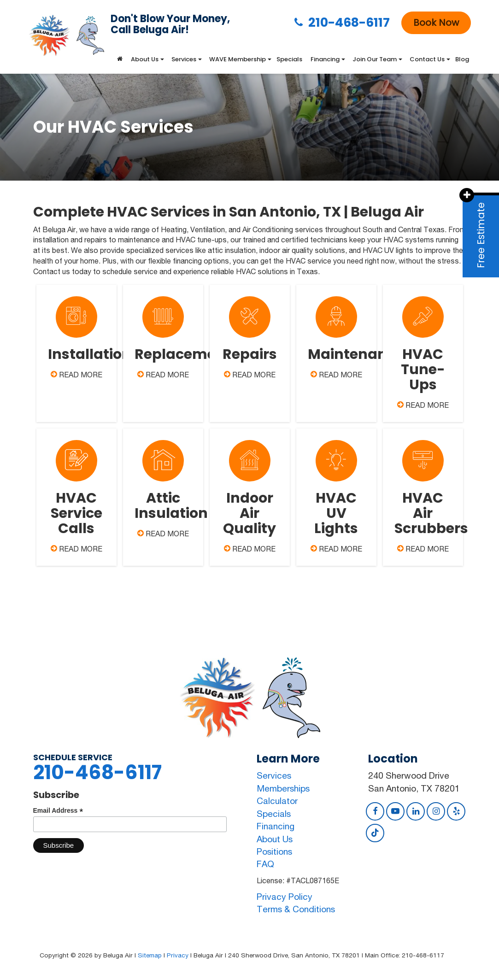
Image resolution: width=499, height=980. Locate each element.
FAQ (265, 864)
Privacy (178, 955)
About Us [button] (145, 59)
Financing (276, 826)
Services (274, 775)
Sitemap (150, 955)
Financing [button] (325, 59)
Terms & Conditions (296, 909)
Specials (289, 59)
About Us (275, 839)
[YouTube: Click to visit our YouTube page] (395, 811)
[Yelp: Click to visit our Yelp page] (456, 811)
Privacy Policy (285, 897)
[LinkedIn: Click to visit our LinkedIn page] (416, 811)
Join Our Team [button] (375, 59)
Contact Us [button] (427, 59)
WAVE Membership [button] (238, 59)
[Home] (120, 59)
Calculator (277, 801)
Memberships (283, 788)
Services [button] (184, 59)
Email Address (58, 811)
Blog (462, 59)
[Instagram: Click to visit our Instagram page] (436, 811)
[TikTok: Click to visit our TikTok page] (375, 833)
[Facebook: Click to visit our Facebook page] (375, 811)
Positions (274, 851)
